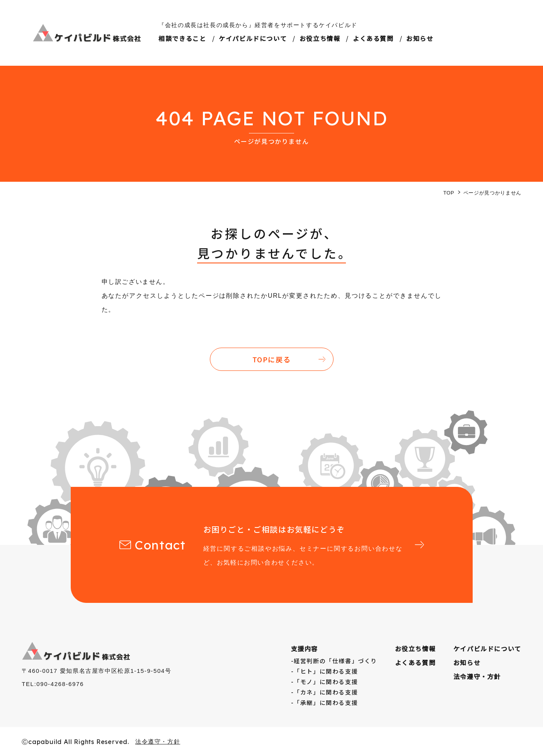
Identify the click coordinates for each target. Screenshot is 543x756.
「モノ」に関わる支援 (326, 682)
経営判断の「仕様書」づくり (335, 661)
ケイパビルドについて (253, 38)
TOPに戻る (272, 359)
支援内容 (305, 648)
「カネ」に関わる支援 (326, 692)
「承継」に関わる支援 (326, 702)
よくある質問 (373, 38)
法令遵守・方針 (477, 676)
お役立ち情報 (320, 38)
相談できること (182, 38)
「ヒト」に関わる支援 (326, 671)
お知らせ (420, 38)
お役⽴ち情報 (415, 648)
